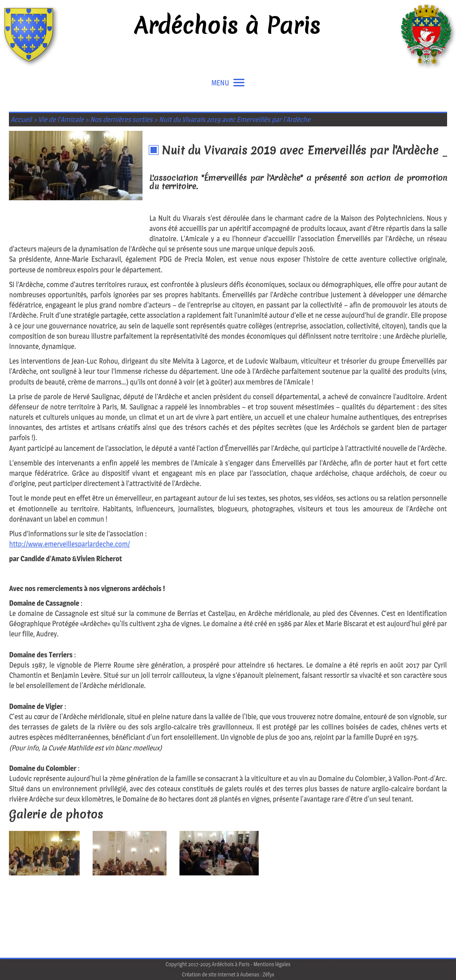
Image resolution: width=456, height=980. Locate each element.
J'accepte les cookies (290, 970)
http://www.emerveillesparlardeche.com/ (69, 544)
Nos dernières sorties (121, 119)
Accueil (21, 119)
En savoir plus (353, 970)
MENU (228, 83)
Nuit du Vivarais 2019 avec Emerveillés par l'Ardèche (235, 119)
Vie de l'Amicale (61, 119)
